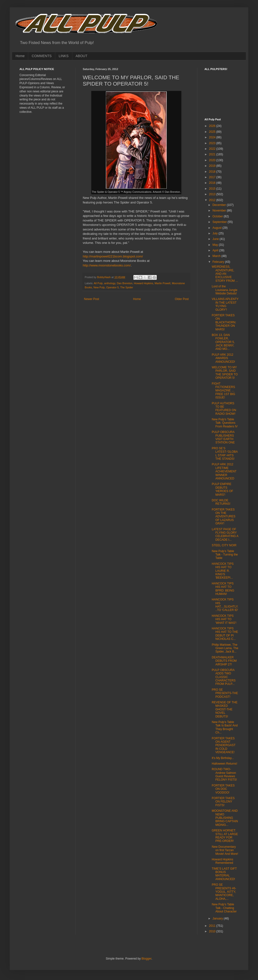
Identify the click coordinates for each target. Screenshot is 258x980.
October (218, 216)
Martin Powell (162, 283)
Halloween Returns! (225, 764)
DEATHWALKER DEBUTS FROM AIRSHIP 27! (224, 661)
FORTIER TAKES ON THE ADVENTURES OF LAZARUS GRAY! (224, 517)
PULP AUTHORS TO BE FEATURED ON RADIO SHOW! (224, 409)
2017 (213, 177)
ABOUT (82, 56)
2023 (213, 143)
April (216, 250)
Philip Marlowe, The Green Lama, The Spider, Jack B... (225, 648)
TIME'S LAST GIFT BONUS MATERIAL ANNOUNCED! (224, 874)
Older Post (182, 299)
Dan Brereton (125, 283)
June (216, 239)
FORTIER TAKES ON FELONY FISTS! (223, 802)
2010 (213, 931)
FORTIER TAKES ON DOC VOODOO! (223, 789)
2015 (213, 189)
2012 (213, 200)
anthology (110, 283)
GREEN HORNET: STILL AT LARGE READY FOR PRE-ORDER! (225, 836)
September (220, 222)
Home (20, 56)
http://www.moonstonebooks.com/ (107, 265)
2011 (213, 926)
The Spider (127, 287)
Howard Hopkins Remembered (222, 861)
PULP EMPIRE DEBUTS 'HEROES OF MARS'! (222, 489)
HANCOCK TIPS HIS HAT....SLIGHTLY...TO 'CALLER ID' (225, 605)
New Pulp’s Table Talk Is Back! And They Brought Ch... (225, 727)
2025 (213, 132)
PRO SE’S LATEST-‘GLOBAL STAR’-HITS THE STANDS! (225, 454)
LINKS (64, 56)
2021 (213, 154)
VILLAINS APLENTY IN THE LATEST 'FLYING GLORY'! (225, 304)
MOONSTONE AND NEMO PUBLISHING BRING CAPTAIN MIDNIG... (225, 818)
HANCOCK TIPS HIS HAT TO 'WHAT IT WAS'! (224, 619)
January (218, 918)
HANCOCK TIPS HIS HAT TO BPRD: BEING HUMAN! (223, 589)
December (220, 205)
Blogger (146, 959)
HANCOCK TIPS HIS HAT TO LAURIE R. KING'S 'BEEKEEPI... (223, 571)
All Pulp (98, 283)
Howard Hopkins (143, 283)
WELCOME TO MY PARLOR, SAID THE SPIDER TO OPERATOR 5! (225, 373)
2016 (213, 183)
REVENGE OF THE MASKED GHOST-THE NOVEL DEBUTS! (225, 709)
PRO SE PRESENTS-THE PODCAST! (225, 693)
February (219, 262)
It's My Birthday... (223, 758)
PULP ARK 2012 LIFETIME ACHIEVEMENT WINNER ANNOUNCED (224, 471)
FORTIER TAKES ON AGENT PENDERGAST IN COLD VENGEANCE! (224, 745)
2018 (213, 172)
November (220, 211)
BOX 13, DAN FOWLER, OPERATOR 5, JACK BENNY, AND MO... (223, 342)
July (216, 233)
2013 (213, 194)
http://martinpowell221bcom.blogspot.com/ (113, 256)
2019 (213, 166)
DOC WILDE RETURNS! (221, 502)
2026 (213, 126)
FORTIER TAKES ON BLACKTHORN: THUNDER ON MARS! (224, 322)
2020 (213, 160)
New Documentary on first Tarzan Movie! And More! (225, 850)
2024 (213, 137)
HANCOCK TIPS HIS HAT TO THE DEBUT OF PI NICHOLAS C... (225, 634)
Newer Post (92, 299)
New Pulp (99, 287)
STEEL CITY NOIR (224, 545)
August (217, 228)
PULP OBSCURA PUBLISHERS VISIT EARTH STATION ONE (223, 437)
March (217, 256)
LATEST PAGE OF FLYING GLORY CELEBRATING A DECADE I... (225, 534)
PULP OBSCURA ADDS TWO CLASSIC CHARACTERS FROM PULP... (224, 677)
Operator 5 (112, 287)
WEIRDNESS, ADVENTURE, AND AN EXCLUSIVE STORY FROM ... (225, 274)
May (216, 245)
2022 (213, 149)
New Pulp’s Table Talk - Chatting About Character (224, 908)
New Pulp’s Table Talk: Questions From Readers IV (225, 423)
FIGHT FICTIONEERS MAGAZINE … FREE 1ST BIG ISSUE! (223, 391)
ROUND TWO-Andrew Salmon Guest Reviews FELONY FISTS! (224, 774)
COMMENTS (42, 56)
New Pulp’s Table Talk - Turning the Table (225, 555)
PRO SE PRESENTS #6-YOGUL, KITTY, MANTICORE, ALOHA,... (224, 892)
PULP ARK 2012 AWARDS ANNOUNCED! (223, 358)
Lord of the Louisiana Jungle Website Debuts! (225, 290)
